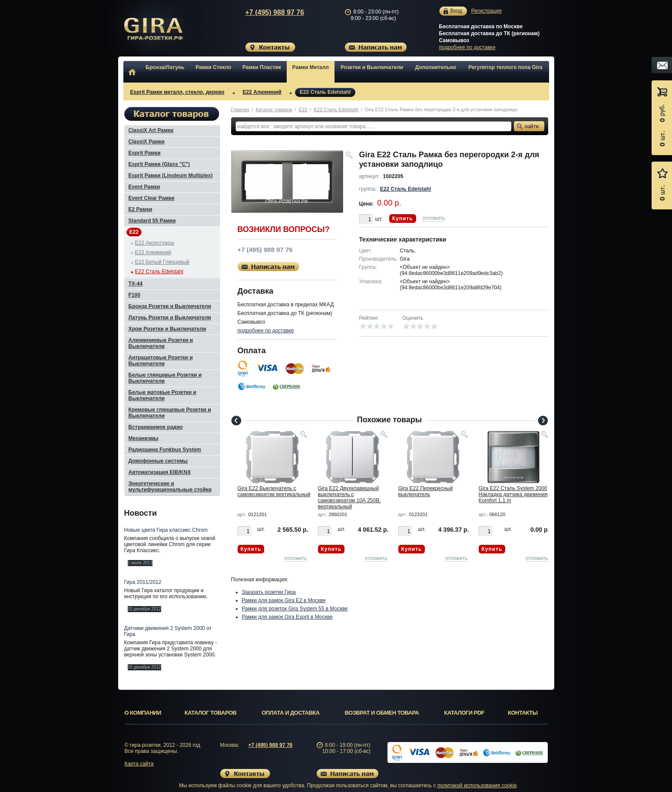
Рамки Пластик (262, 67)
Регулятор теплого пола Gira (505, 67)
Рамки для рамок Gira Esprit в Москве (287, 617)
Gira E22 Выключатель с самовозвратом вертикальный (274, 491)
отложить (434, 218)
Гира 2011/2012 (143, 582)
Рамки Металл (311, 67)
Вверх (582, 765)
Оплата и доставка (290, 713)
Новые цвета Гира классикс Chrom (166, 530)
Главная (240, 109)
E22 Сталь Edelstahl (325, 92)
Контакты (523, 713)
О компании (143, 713)
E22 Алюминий (262, 92)
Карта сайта (139, 764)
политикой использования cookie (477, 785)
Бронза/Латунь (165, 67)
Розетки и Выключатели (372, 67)
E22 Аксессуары (155, 243)
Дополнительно (436, 67)
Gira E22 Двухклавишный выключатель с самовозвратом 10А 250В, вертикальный (349, 497)
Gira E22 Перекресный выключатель (426, 491)
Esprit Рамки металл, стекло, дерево (177, 92)
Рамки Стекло (213, 67)
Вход (456, 11)
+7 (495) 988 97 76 (266, 12)
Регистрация (487, 11)
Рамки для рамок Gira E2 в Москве (284, 600)
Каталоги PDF (464, 713)
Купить (403, 219)
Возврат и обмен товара (382, 713)
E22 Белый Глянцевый (162, 262)
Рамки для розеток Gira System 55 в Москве (295, 609)
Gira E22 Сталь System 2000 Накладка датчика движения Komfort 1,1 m (513, 494)
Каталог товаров (274, 109)
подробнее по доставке (467, 47)
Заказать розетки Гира (269, 592)
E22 (303, 109)
